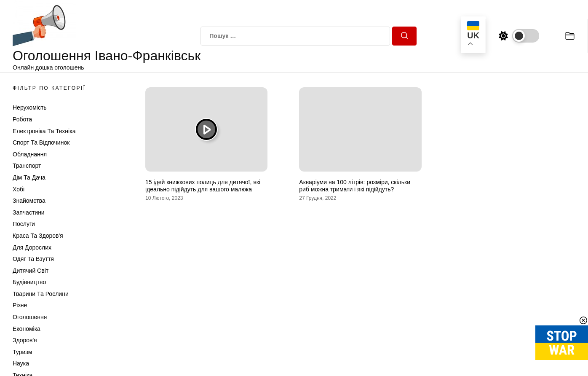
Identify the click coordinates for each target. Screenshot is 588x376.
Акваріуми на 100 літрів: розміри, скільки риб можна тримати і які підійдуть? (355, 186)
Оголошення (30, 317)
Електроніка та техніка (44, 131)
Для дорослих (32, 247)
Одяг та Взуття (33, 259)
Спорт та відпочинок (41, 142)
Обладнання (30, 154)
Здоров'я (25, 340)
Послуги (24, 224)
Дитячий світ (31, 271)
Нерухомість (30, 107)
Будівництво (29, 282)
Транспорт (27, 166)
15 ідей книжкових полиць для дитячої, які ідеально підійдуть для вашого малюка (203, 186)
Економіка (27, 329)
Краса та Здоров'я (38, 236)
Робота (22, 119)
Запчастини (29, 212)
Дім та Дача (29, 177)
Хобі (19, 189)
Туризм (22, 352)
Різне (20, 305)
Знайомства (29, 201)
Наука (21, 363)
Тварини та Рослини (41, 294)
